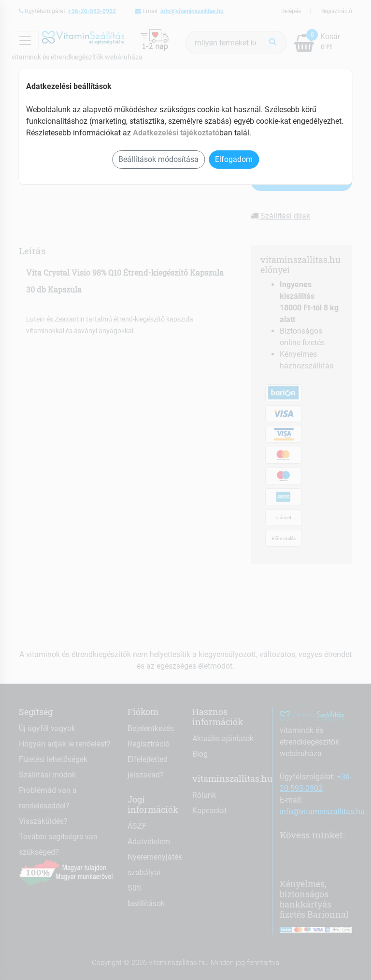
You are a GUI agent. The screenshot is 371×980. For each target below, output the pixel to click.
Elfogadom (234, 159)
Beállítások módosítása (158, 159)
